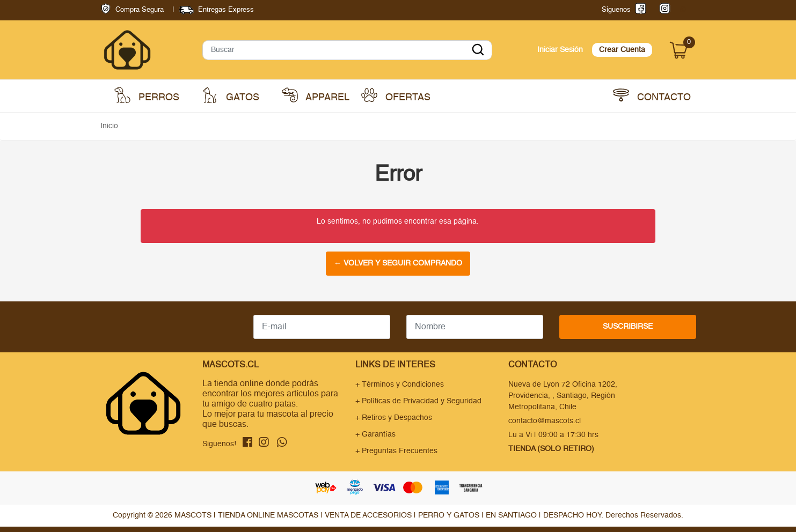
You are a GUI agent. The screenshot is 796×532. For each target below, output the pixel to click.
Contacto (652, 95)
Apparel (316, 95)
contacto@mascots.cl (545, 421)
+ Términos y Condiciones (400, 385)
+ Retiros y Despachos (394, 418)
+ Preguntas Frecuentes (396, 451)
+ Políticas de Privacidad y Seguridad (418, 401)
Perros (147, 95)
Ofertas (396, 95)
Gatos (231, 95)
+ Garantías (375, 434)
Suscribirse (628, 327)
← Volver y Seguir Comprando (398, 263)
